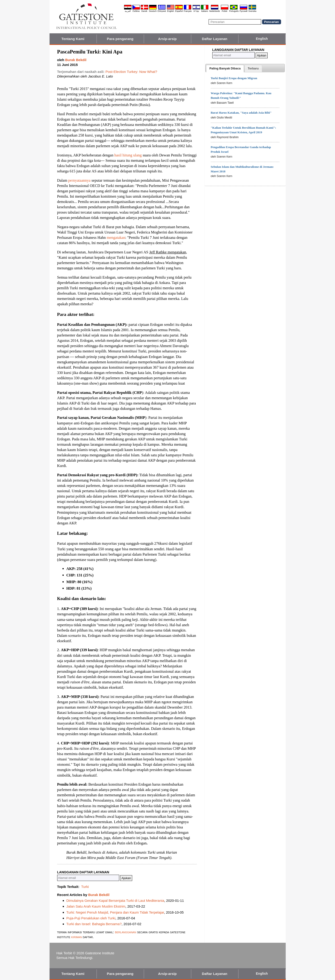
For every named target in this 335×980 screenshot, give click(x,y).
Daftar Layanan (215, 39)
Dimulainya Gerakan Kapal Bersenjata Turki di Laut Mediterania (115, 901)
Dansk (144, 11)
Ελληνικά (162, 11)
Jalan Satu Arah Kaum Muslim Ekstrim (96, 906)
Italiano (205, 11)
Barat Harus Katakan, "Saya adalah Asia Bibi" (241, 113)
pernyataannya (80, 180)
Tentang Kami (73, 39)
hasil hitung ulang (128, 155)
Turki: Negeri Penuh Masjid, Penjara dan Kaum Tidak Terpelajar (115, 912)
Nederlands (215, 11)
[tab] (225, 68)
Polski (225, 11)
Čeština (136, 11)
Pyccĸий (244, 11)
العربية (128, 11)
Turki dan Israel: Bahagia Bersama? (94, 924)
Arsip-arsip (167, 39)
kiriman (77, 937)
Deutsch (153, 11)
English (171, 11)
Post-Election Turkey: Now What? (131, 72)
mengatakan (116, 238)
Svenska (252, 11)
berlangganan (125, 932)
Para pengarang (120, 39)
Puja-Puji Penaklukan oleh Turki (91, 918)
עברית (196, 11)
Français (188, 11)
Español (179, 11)
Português (234, 11)
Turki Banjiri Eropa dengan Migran (234, 78)
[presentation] (225, 68)
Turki (85, 887)
